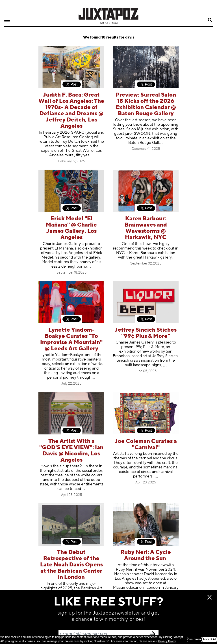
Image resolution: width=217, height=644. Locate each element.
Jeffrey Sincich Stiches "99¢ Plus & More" (146, 333)
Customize (195, 639)
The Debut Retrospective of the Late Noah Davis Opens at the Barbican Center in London (71, 565)
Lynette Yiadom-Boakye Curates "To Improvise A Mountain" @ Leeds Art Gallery (71, 339)
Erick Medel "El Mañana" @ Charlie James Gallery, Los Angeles (71, 228)
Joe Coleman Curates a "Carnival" (146, 444)
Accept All (210, 639)
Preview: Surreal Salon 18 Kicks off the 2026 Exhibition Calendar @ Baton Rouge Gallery (146, 104)
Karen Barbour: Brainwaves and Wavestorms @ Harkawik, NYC (146, 228)
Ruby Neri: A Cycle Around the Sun (146, 555)
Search (210, 20)
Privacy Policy (167, 641)
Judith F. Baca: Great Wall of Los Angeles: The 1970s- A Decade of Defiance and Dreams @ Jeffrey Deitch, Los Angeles (71, 111)
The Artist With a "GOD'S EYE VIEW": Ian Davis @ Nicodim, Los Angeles (71, 451)
